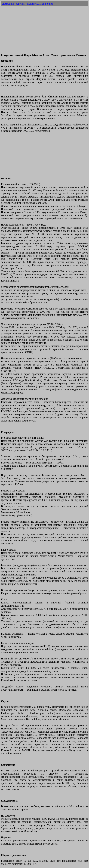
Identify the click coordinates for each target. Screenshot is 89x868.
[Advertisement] (44, 33)
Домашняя (8, 4)
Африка (20, 4)
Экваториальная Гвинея (40, 4)
